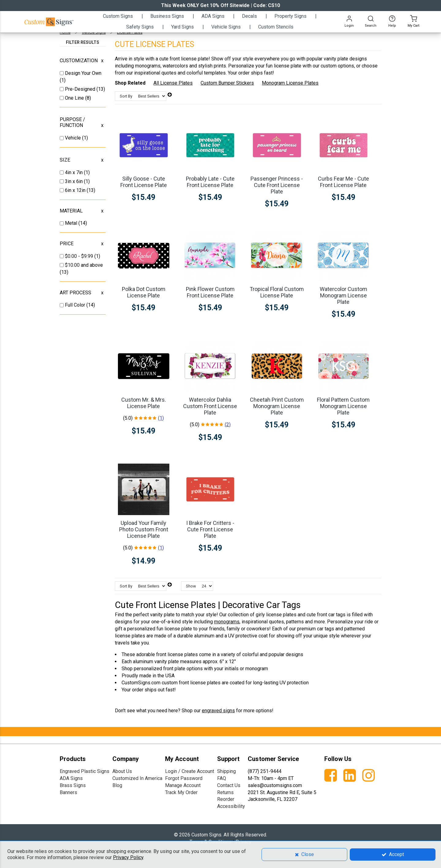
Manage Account (183, 785)
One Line (75, 98)
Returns (225, 792)
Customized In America (137, 778)
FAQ (222, 778)
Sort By (126, 96)
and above (84, 265)
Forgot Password (184, 778)
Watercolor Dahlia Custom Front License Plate (210, 406)
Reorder (226, 799)
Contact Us (229, 785)
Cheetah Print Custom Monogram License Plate (277, 406)
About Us (122, 771)
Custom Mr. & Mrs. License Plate (144, 403)
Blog (117, 785)
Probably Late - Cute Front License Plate (210, 182)
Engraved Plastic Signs (85, 771)
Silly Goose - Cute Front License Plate (144, 182)
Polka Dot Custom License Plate (144, 292)
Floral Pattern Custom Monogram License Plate (343, 406)
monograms (227, 622)
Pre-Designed (81, 89)
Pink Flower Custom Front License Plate (210, 292)
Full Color (76, 305)
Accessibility (231, 806)
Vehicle (73, 138)
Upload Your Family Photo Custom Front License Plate (144, 529)
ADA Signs (71, 778)
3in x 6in (74, 181)
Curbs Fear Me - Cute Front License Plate (343, 182)
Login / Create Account (190, 771)
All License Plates (173, 83)
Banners (68, 792)
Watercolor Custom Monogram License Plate (343, 295)
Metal (72, 223)
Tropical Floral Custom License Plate (277, 292)
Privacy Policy (128, 857)
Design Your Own (83, 73)
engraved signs (218, 711)
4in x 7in (74, 172)
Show (191, 586)
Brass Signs (73, 785)
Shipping (226, 771)
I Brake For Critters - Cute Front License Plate (210, 529)
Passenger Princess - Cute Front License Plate (277, 185)
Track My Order (181, 792)
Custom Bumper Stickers (227, 83)
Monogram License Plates (290, 83)
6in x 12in (76, 190)
